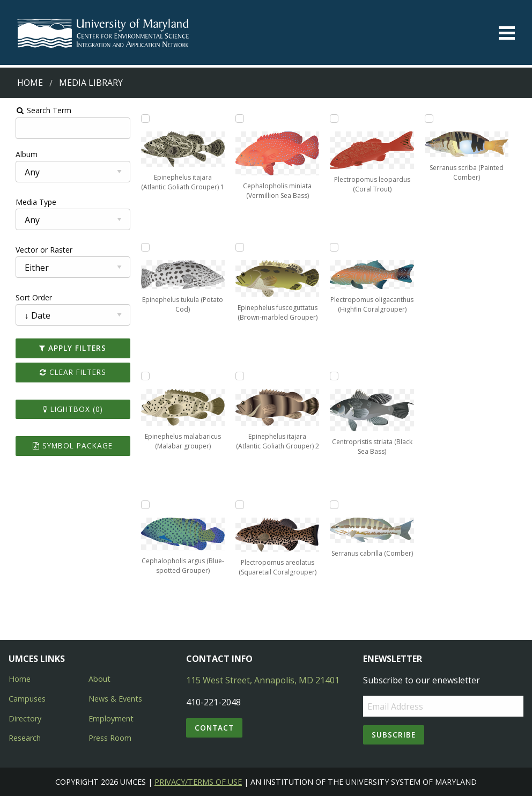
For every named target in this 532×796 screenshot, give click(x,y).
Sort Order (25, 297)
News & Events (115, 699)
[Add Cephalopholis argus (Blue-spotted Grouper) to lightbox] (141, 505)
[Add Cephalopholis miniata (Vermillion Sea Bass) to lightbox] (239, 119)
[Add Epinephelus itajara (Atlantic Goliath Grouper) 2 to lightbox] (239, 376)
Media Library (91, 83)
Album (18, 154)
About (99, 679)
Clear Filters (66, 372)
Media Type (27, 202)
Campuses (27, 699)
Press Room (110, 738)
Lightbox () (66, 409)
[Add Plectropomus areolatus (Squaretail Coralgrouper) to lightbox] (239, 505)
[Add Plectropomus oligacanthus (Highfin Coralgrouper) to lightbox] (336, 247)
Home (30, 83)
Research (25, 738)
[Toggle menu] (507, 33)
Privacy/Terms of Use (198, 782)
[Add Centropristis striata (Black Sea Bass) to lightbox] (336, 376)
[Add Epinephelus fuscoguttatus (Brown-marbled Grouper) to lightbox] (239, 247)
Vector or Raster (35, 250)
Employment (111, 718)
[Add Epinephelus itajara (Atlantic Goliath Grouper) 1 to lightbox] (141, 119)
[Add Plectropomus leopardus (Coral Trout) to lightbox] (336, 119)
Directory (25, 718)
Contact (214, 728)
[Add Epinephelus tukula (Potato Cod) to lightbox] (141, 247)
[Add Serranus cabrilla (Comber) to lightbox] (336, 505)
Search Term (35, 110)
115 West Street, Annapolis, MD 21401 (263, 680)
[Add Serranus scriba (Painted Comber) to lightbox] (434, 119)
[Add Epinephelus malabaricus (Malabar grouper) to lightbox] (141, 376)
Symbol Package (66, 445)
